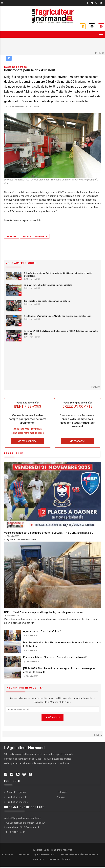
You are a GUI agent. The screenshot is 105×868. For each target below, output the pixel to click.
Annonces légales (92, 26)
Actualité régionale (17, 792)
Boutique (24, 855)
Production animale (35, 237)
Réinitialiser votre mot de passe (27, 433)
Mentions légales (60, 859)
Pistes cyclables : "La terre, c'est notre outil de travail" (55, 657)
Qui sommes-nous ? (45, 855)
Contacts (8, 855)
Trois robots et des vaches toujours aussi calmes (47, 301)
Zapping (61, 797)
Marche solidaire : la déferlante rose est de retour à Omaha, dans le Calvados (62, 644)
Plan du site (37, 859)
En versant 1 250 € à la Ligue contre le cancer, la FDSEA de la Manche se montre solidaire (61, 332)
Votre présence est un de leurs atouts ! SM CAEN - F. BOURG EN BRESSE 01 (49, 533)
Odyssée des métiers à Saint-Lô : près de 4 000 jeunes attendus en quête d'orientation (58, 275)
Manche (11, 237)
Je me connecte (101, 26)
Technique (62, 792)
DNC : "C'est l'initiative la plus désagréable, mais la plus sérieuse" (44, 612)
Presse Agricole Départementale (79, 855)
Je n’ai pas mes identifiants (28, 429)
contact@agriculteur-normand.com (23, 818)
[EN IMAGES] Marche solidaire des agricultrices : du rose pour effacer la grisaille (59, 670)
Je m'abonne (83, 26)
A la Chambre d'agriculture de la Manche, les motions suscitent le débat (57, 316)
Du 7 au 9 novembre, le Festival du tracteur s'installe (48, 285)
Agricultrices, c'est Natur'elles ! (42, 631)
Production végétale (17, 802)
